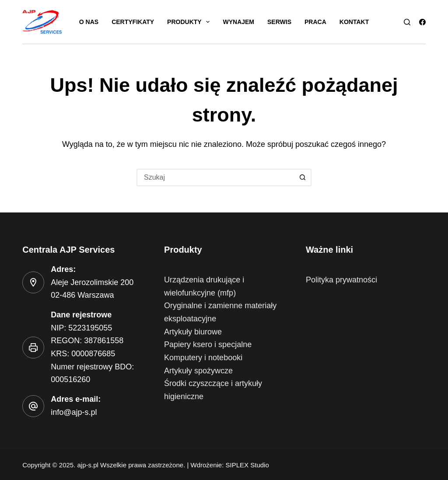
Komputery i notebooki (203, 358)
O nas (89, 22)
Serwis (279, 22)
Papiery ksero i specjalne (208, 344)
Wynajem (238, 22)
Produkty (190, 22)
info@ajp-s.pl (74, 412)
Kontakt (354, 22)
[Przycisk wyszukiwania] (303, 177)
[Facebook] (422, 22)
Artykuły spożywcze (198, 371)
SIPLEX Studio (247, 465)
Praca (315, 22)
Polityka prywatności (341, 280)
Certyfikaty (133, 22)
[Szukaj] (407, 22)
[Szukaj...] (215, 177)
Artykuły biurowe (193, 332)
